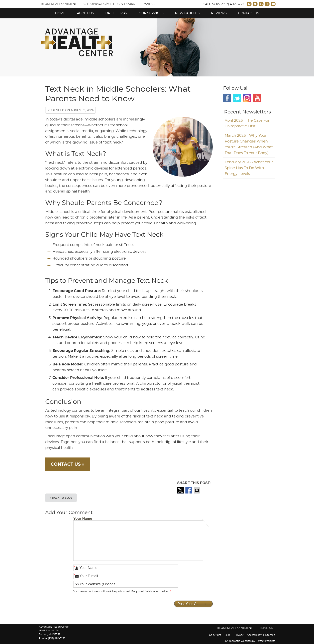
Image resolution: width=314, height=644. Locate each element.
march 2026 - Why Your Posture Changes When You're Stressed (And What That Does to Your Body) (249, 144)
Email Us (149, 4)
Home (60, 13)
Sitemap (270, 635)
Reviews (219, 13)
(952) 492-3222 (233, 4)
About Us (85, 13)
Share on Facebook (189, 490)
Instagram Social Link (247, 98)
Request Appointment (59, 4)
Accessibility (254, 635)
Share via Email (197, 490)
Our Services (151, 13)
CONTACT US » (68, 464)
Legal (228, 635)
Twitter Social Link (237, 98)
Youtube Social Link (257, 98)
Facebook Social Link (227, 98)
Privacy (239, 635)
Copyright (215, 635)
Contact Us (249, 13)
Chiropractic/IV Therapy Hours (109, 4)
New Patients (187, 13)
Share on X (181, 490)
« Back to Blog (61, 498)
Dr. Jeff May (116, 13)
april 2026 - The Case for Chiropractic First (247, 124)
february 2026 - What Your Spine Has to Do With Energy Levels (249, 168)
